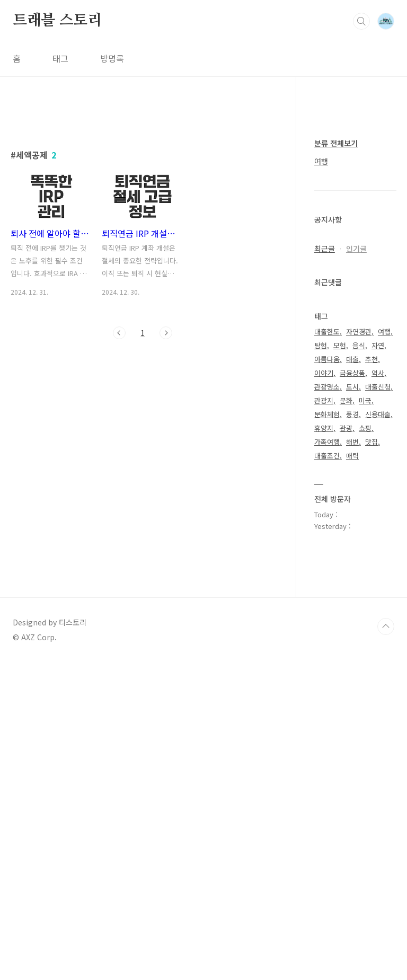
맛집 (371, 760)
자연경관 (359, 650)
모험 (340, 663)
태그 (60, 58)
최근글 (325, 567)
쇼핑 (365, 746)
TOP (386, 944)
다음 (166, 481)
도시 (352, 705)
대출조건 (327, 774)
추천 (371, 677)
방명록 (112, 58)
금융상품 (352, 691)
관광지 (324, 718)
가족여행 (327, 760)
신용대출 (378, 732)
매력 (352, 774)
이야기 (324, 691)
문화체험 (327, 732)
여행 (321, 479)
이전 (119, 481)
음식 (359, 663)
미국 (365, 718)
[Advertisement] (143, 205)
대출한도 (327, 650)
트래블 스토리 (57, 21)
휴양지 (324, 746)
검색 (361, 21)
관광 (346, 746)
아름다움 (327, 677)
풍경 (352, 732)
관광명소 (327, 705)
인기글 (356, 567)
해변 (352, 760)
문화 (346, 718)
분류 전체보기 (336, 461)
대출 (352, 677)
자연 (378, 663)
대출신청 (378, 705)
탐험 (321, 663)
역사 (378, 691)
